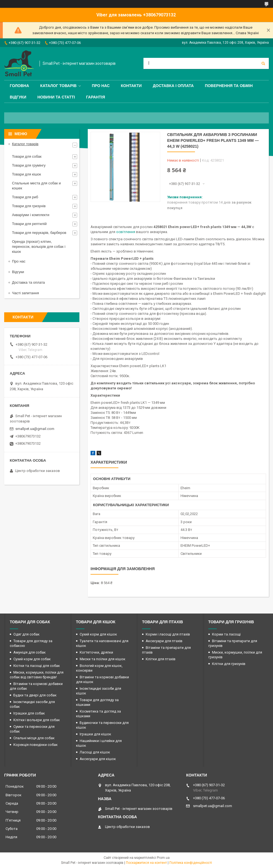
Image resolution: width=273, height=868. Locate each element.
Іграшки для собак (29, 713)
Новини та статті (56, 97)
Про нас (101, 86)
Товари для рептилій (29, 224)
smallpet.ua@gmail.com (35, 429)
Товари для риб (25, 197)
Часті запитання (25, 293)
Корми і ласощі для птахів (168, 634)
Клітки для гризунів (229, 664)
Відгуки (18, 97)
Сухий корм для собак (32, 659)
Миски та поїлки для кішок (103, 659)
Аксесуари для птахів (164, 641)
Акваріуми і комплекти (31, 215)
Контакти (131, 86)
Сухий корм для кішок (98, 634)
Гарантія (96, 97)
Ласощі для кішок (95, 752)
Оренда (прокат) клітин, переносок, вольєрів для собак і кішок (39, 247)
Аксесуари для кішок (98, 759)
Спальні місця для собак (34, 738)
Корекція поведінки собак (36, 745)
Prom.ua (163, 858)
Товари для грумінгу (29, 165)
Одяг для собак (26, 634)
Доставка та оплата (28, 282)
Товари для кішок (26, 174)
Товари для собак (27, 156)
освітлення (126, 232)
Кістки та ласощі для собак (37, 666)
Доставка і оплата (173, 86)
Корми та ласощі (226, 634)
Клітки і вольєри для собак (37, 720)
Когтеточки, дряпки (96, 652)
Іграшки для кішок (95, 734)
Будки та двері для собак (35, 695)
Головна (19, 86)
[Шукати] (263, 63)
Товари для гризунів (29, 206)
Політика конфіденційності (191, 863)
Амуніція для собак (30, 652)
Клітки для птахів (161, 659)
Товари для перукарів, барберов (39, 233)
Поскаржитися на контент (146, 863)
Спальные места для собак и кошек (36, 186)
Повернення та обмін (229, 86)
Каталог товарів (58, 86)
